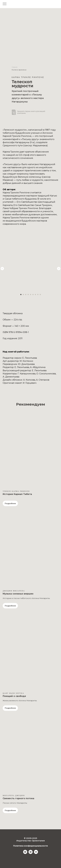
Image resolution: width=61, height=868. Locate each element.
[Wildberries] (25, 853)
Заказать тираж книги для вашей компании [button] (31, 112)
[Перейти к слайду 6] (33, 295)
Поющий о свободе (14, 696)
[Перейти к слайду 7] (35, 295)
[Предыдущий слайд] (2, 269)
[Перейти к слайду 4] (28, 295)
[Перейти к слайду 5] (31, 295)
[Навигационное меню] (5, 4)
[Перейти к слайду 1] (21, 295)
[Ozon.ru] (31, 853)
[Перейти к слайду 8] (38, 295)
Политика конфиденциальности (30, 846)
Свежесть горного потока (18, 798)
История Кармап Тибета (17, 494)
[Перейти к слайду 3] (26, 295)
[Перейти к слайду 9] (40, 295)
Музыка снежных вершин (18, 594)
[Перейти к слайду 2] (23, 295)
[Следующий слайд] (59, 269)
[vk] (36, 853)
